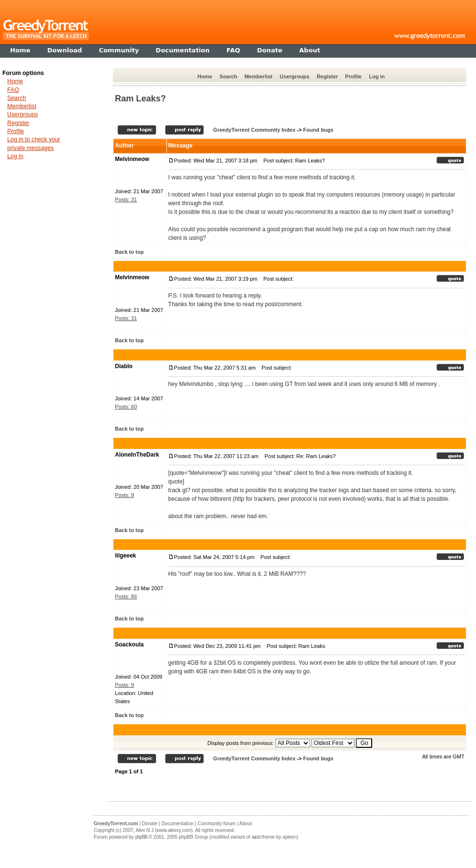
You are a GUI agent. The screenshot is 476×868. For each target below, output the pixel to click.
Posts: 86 (126, 596)
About (246, 824)
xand (256, 837)
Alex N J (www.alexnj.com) (164, 830)
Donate (150, 824)
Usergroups (295, 76)
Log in (377, 76)
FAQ (13, 90)
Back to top (129, 252)
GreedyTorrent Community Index (254, 130)
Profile (353, 76)
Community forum (217, 824)
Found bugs (318, 130)
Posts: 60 (126, 407)
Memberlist (258, 76)
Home (205, 76)
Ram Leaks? (140, 99)
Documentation (178, 824)
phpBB (141, 837)
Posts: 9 (125, 495)
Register (327, 76)
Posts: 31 (126, 199)
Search (229, 76)
